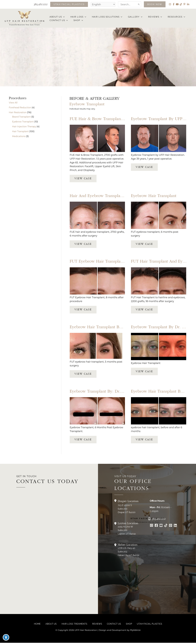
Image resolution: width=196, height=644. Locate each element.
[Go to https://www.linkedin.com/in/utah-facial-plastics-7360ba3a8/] (175, 527)
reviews (97, 625)
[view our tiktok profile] (181, 4)
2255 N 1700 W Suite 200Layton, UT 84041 (127, 531)
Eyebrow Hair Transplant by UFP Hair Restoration (115, 328)
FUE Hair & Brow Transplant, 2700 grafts (108, 119)
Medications (19, 137)
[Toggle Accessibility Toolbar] (6, 638)
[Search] (138, 4)
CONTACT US (113, 625)
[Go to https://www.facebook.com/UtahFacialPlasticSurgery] (156, 527)
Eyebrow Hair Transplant (154, 196)
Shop (127, 625)
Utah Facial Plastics (147, 625)
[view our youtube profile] (177, 4)
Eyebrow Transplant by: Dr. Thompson (105, 392)
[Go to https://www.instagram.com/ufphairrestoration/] (151, 527)
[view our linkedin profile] (188, 4)
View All (13, 103)
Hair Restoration (18, 113)
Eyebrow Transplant (23, 122)
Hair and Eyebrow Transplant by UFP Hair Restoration (120, 196)
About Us (53, 625)
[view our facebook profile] (173, 4)
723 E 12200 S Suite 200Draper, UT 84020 (127, 510)
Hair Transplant (20, 132)
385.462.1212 (37, 4)
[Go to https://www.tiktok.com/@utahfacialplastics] (166, 527)
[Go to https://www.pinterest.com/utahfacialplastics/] (170, 527)
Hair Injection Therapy (24, 127)
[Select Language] (102, 4)
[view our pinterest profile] (184, 4)
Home (40, 625)
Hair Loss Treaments (75, 625)
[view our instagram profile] (170, 4)
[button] (67, 4)
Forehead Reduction (20, 108)
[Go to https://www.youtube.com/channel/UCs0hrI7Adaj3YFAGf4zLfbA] (161, 527)
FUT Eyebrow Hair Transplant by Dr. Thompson (114, 262)
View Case (83, 179)
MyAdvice (136, 631)
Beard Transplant (21, 117)
